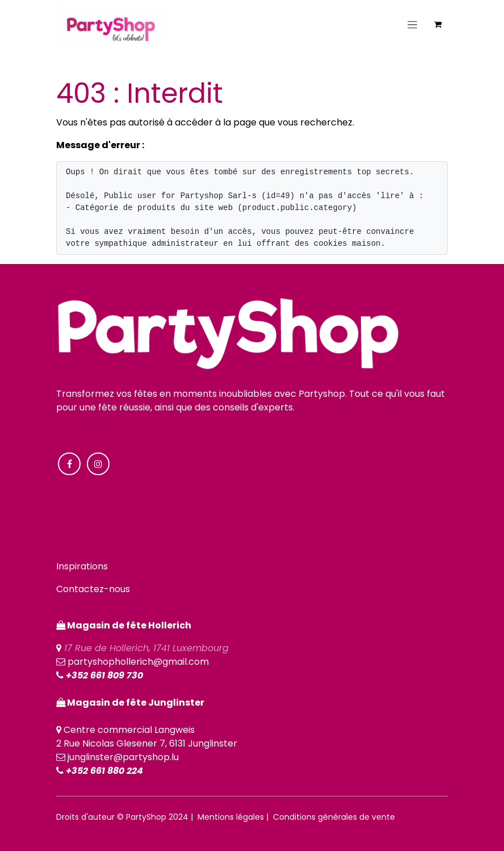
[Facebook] (69, 464)
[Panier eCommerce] (438, 24)
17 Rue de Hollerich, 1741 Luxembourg (146, 648)
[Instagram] (98, 464)
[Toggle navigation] (412, 24)
